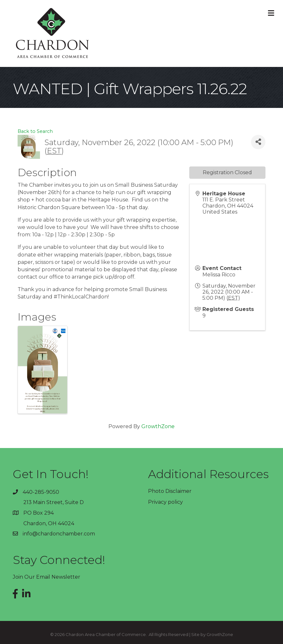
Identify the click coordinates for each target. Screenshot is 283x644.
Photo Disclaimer (170, 491)
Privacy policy (165, 502)
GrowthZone (158, 426)
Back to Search (35, 131)
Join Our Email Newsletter (47, 577)
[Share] (258, 142)
